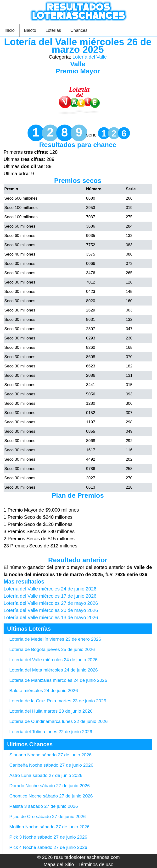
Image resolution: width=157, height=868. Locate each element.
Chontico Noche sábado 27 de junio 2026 (51, 796)
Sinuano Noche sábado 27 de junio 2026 (50, 755)
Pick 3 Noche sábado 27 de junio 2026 (48, 837)
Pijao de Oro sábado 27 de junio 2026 (48, 816)
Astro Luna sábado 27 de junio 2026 (46, 775)
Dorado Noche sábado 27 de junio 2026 (50, 786)
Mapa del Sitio (59, 864)
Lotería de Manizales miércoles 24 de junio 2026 (58, 680)
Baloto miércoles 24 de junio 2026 (44, 691)
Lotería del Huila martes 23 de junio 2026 (51, 711)
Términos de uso (96, 864)
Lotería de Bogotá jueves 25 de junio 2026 (52, 649)
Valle (78, 64)
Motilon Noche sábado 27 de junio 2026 (49, 827)
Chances (79, 30)
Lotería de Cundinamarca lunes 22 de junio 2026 (59, 721)
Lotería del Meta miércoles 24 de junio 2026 (54, 670)
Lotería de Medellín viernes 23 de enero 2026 (55, 639)
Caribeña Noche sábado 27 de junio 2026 (51, 765)
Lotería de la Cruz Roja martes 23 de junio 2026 (58, 701)
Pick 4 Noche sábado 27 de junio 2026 (48, 847)
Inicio (10, 30)
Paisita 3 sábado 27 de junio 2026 (44, 806)
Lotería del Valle (90, 57)
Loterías (53, 30)
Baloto (30, 30)
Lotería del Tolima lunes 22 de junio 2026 (51, 732)
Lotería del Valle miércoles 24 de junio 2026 (53, 660)
